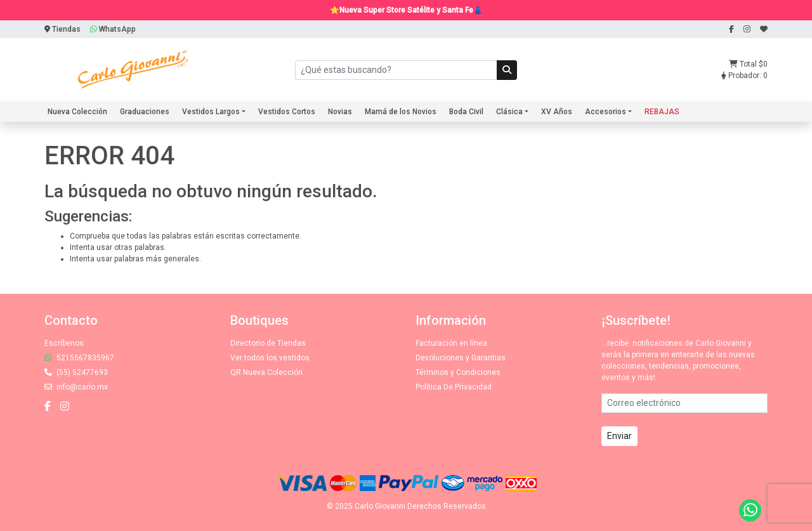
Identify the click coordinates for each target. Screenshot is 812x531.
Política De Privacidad (454, 387)
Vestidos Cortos (287, 112)
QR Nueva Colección (266, 372)
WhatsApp (113, 29)
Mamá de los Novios (401, 112)
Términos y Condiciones (458, 372)
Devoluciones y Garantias (461, 358)
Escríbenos (64, 343)
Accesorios (606, 112)
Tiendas (62, 29)
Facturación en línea (451, 343)
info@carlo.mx (76, 387)
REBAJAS (662, 112)
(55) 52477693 (76, 372)
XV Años (557, 112)
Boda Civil (466, 112)
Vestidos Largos (211, 112)
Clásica (509, 112)
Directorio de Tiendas (268, 343)
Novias (340, 112)
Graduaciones (145, 112)
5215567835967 (79, 358)
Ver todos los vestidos (270, 358)
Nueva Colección (77, 112)
